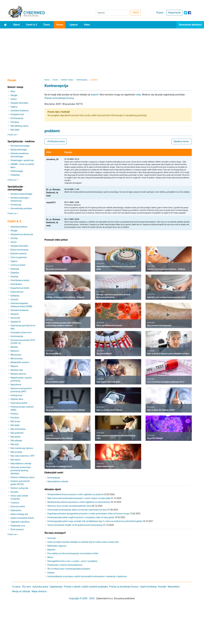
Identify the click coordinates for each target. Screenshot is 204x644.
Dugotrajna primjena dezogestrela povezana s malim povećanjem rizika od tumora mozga (88, 514)
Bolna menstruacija (19, 250)
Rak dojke (15, 130)
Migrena (14, 366)
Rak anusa (15, 421)
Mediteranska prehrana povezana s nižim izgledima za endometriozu (79, 502)
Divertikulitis (16, 284)
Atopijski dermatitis (19, 103)
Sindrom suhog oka (19, 488)
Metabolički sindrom (20, 362)
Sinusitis (14, 492)
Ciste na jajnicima (19, 257)
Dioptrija (14, 277)
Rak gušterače (17, 433)
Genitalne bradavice (20, 111)
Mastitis (14, 347)
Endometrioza (17, 292)
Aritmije (14, 238)
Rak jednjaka (16, 441)
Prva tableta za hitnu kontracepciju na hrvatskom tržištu (73, 553)
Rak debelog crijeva (19, 126)
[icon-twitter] (185, 13)
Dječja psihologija (19, 150)
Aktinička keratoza (19, 227)
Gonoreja (52, 538)
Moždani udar (17, 370)
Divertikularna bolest (20, 280)
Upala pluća (16, 510)
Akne (13, 91)
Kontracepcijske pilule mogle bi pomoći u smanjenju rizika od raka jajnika (81, 517)
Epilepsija (15, 296)
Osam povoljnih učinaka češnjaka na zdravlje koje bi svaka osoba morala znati (83, 542)
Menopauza (16, 355)
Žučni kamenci (17, 529)
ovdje (138, 95)
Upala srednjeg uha (19, 514)
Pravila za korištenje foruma (59, 98)
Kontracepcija (17, 118)
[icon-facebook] (189, 13)
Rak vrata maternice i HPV (22, 456)
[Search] (112, 13)
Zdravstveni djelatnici (190, 25)
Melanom (15, 351)
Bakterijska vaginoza (57, 546)
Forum (60, 25)
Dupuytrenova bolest (20, 288)
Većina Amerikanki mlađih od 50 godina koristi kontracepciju (75, 525)
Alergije (14, 95)
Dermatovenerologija (20, 146)
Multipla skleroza (18, 374)
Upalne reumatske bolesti (22, 518)
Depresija (15, 269)
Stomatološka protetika (21, 208)
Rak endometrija (18, 429)
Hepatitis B (15, 322)
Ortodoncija (16, 205)
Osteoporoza (16, 395)
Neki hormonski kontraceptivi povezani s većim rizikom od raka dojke (79, 498)
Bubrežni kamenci (19, 254)
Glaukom (15, 314)
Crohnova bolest (18, 265)
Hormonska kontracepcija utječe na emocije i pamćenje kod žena (77, 510)
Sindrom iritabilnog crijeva (22, 477)
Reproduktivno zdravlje (21, 463)
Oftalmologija (17, 171)
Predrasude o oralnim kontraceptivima (65, 565)
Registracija (174, 13)
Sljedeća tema (182, 141)
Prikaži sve (13, 135)
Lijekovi (73, 25)
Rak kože (15, 444)
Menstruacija (16, 359)
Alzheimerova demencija (22, 234)
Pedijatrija (15, 175)
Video (87, 25)
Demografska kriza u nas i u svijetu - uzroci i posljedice (72, 561)
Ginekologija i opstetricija (22, 160)
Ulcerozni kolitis (18, 506)
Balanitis (51, 550)
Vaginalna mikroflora (20, 522)
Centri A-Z (32, 25)
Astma (13, 99)
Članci (47, 25)
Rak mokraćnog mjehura (22, 448)
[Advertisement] (102, 51)
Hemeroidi (15, 318)
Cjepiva (14, 107)
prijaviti (95, 95)
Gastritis (14, 299)
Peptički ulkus (17, 399)
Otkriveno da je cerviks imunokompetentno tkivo (70, 506)
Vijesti (16, 25)
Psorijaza (15, 122)
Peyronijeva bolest (19, 403)
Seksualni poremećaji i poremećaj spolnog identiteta (21, 470)
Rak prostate (16, 452)
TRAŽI (136, 13)
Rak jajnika (15, 437)
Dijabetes (15, 273)
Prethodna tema (56, 141)
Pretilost (14, 414)
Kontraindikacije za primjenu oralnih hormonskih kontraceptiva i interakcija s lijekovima (87, 576)
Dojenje (51, 573)
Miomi (50, 557)
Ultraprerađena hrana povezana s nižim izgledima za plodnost (76, 494)
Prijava (160, 13)
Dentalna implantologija (21, 194)
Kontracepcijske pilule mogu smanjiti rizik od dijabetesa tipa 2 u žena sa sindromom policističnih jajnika (95, 521)
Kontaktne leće (17, 114)
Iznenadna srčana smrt (21, 332)
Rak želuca (15, 460)
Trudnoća (15, 503)
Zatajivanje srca (18, 526)
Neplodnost (16, 385)
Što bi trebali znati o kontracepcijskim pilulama (69, 569)
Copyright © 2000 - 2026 (82, 598)
